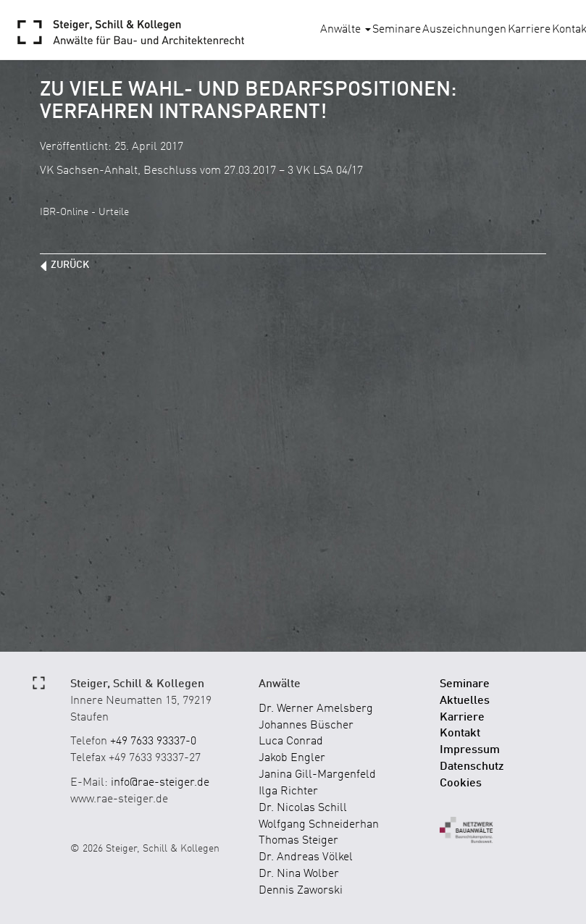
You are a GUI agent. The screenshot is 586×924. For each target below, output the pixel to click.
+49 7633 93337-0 (153, 742)
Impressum (470, 750)
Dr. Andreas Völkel (306, 857)
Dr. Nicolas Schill (303, 808)
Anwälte (346, 30)
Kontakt (460, 734)
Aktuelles (465, 701)
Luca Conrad (291, 742)
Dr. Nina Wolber (299, 874)
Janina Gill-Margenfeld (317, 775)
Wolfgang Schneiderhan (319, 825)
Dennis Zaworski (301, 891)
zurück (70, 265)
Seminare (397, 30)
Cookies (461, 784)
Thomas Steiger (298, 841)
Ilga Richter (288, 791)
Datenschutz (472, 767)
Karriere (529, 30)
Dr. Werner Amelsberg (316, 709)
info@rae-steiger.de (160, 783)
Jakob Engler (292, 758)
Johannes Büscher (306, 726)
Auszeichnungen (464, 30)
